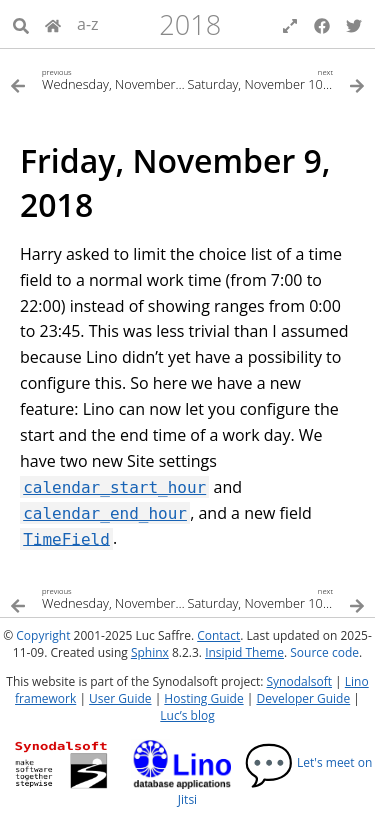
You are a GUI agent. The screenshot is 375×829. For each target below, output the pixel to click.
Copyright (43, 635)
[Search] (21, 24)
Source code (324, 652)
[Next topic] (277, 78)
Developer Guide (303, 698)
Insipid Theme (244, 652)
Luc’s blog (187, 715)
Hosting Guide (203, 698)
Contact (218, 635)
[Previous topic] (99, 78)
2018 (190, 24)
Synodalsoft (299, 681)
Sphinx (150, 652)
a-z (88, 24)
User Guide (120, 698)
